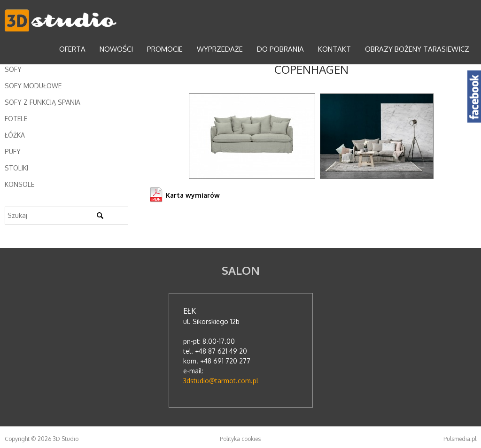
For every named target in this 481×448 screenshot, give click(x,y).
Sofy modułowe (33, 86)
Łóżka (15, 135)
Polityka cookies (240, 439)
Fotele (16, 119)
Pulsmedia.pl (460, 439)
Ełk (190, 311)
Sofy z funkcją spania (43, 102)
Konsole (19, 184)
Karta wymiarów (193, 195)
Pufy (13, 151)
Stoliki (16, 168)
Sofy (13, 69)
